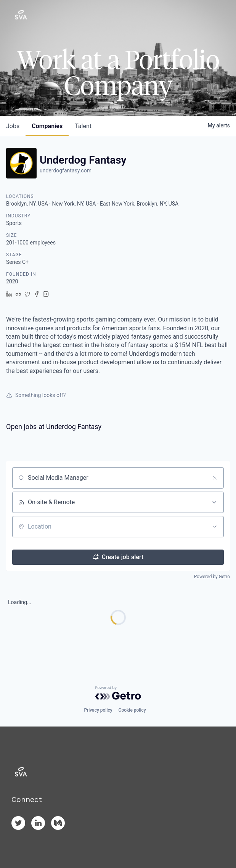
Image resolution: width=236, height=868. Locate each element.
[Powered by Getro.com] (118, 693)
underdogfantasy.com (66, 170)
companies (47, 126)
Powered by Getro (212, 577)
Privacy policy (98, 710)
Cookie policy (132, 710)
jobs (13, 126)
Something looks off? (36, 395)
